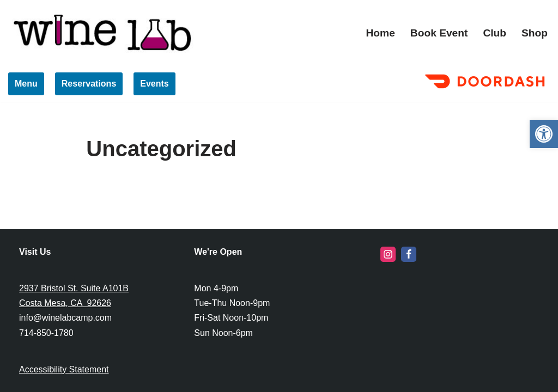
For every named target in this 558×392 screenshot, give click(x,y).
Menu (26, 84)
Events (154, 84)
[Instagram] (388, 254)
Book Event (439, 33)
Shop (535, 33)
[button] (544, 134)
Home (381, 33)
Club (495, 33)
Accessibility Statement (64, 369)
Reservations (89, 84)
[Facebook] (409, 254)
